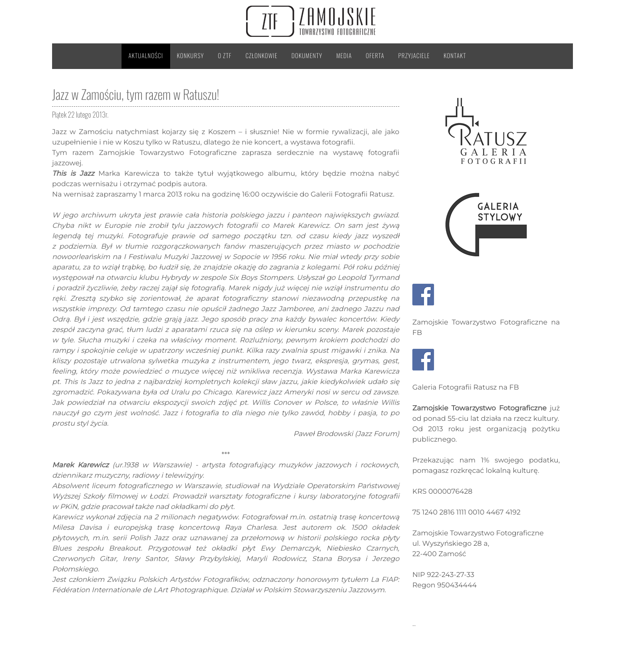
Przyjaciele (414, 56)
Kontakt (455, 56)
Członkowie (262, 56)
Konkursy (191, 56)
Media (344, 56)
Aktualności (146, 56)
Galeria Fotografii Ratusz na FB (466, 388)
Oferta (375, 56)
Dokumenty (307, 56)
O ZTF (225, 56)
